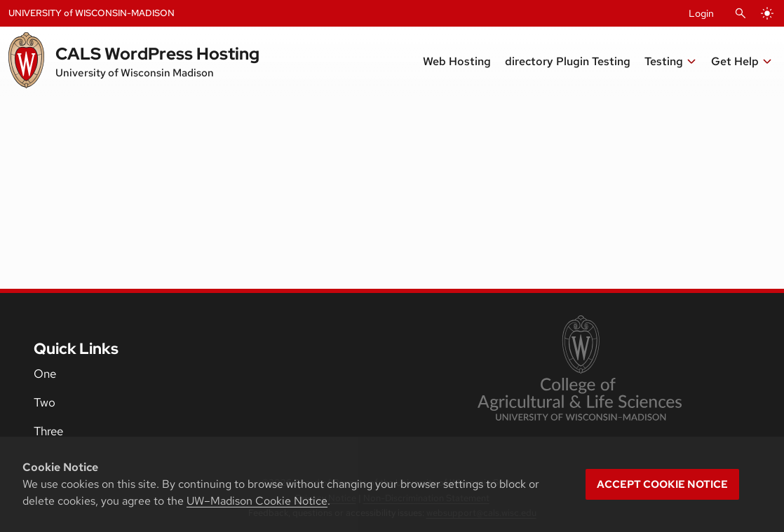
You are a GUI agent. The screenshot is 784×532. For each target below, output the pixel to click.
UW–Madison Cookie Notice (257, 501)
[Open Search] (741, 13)
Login (701, 13)
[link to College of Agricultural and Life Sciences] (580, 369)
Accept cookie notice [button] (662, 484)
